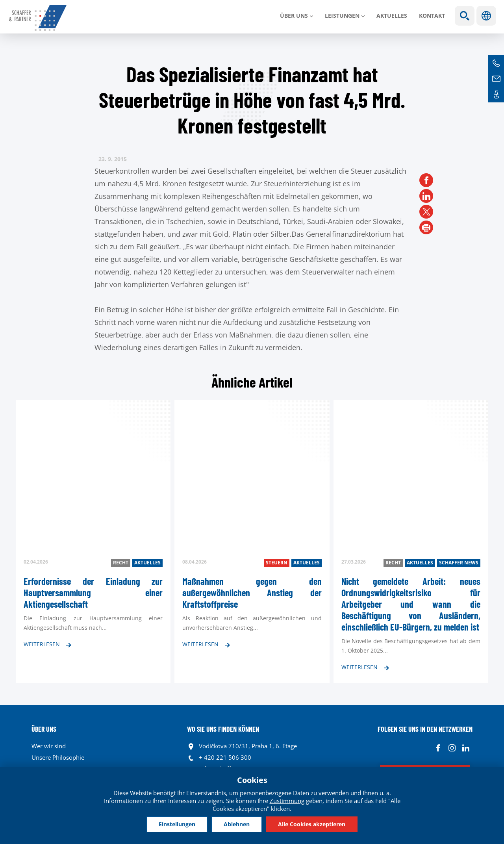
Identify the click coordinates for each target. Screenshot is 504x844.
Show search (465, 16)
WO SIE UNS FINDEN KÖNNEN (223, 729)
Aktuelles (392, 16)
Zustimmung (287, 801)
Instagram (452, 748)
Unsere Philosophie (58, 757)
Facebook (438, 748)
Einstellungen (177, 824)
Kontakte (496, 95)
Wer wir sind (49, 746)
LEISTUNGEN (342, 16)
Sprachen (486, 16)
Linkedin (466, 748)
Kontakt (432, 16)
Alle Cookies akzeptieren (312, 824)
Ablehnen (237, 824)
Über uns (294, 16)
